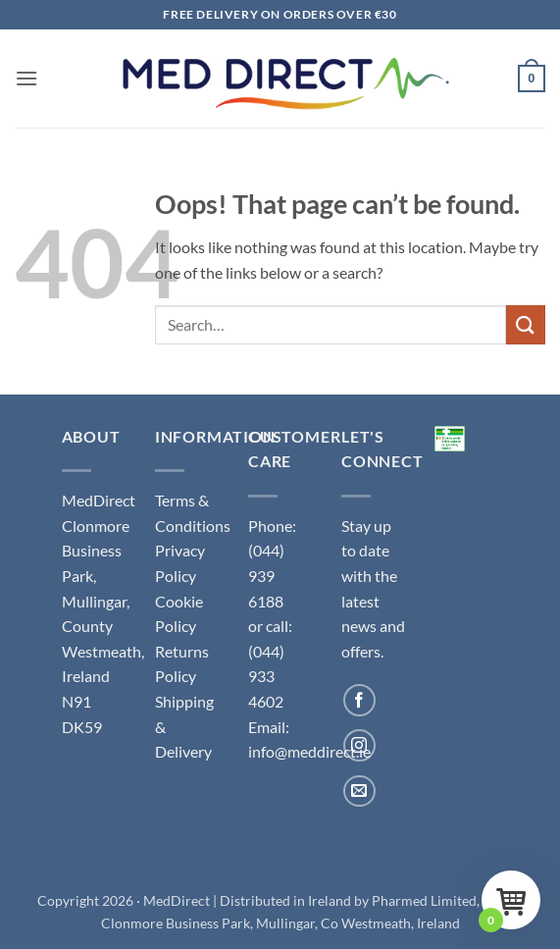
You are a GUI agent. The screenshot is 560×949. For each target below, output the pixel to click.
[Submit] (526, 324)
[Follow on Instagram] (359, 745)
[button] (26, 78)
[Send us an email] (359, 791)
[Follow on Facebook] (359, 700)
